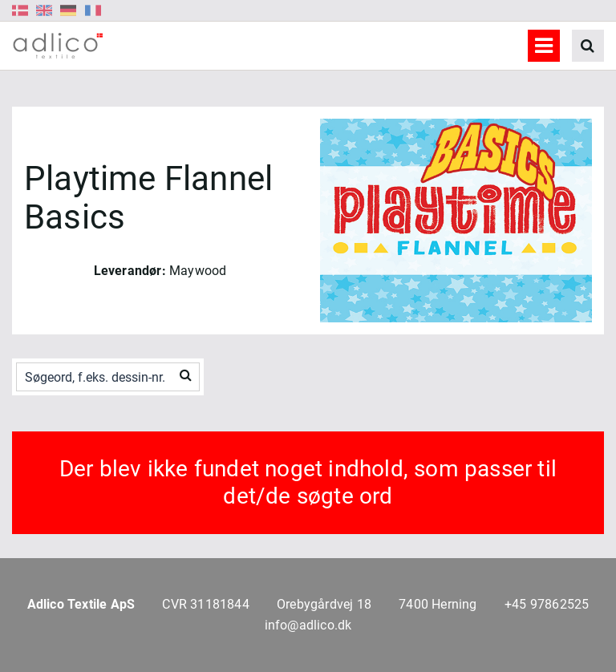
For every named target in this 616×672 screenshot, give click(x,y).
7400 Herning (438, 604)
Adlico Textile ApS (81, 604)
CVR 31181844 (205, 604)
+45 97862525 (547, 604)
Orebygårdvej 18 (324, 604)
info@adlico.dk (308, 625)
